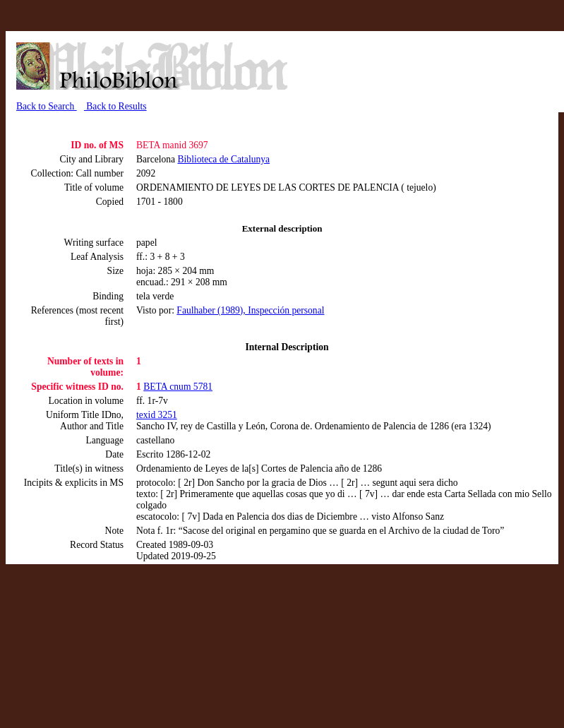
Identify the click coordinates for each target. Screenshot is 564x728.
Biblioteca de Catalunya (224, 159)
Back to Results (115, 106)
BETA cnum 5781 (178, 387)
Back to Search (47, 106)
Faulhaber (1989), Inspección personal (250, 310)
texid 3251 (157, 415)
